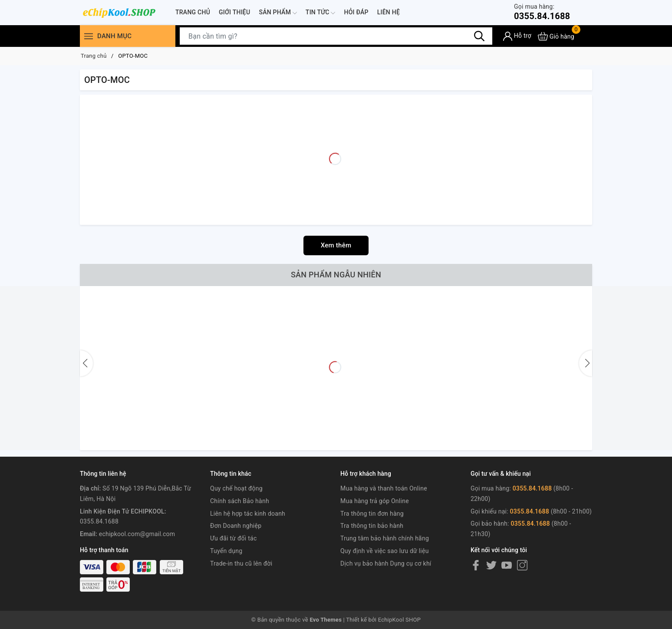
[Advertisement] (336, 160)
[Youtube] (507, 565)
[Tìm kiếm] (479, 36)
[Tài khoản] (517, 36)
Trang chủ (193, 12)
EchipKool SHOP (400, 620)
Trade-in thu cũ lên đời (241, 563)
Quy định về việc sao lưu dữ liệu (385, 551)
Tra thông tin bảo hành (372, 526)
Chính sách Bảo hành (240, 501)
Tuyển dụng (226, 551)
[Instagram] (522, 565)
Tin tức (321, 13)
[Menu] (89, 36)
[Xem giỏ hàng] (556, 36)
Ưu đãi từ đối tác (234, 538)
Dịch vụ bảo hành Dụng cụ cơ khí (386, 563)
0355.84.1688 (542, 12)
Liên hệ (389, 12)
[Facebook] (476, 565)
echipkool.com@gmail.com (137, 534)
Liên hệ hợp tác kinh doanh (248, 514)
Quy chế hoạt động (236, 488)
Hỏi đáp (356, 12)
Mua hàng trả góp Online (375, 501)
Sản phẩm (278, 13)
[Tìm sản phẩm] (336, 36)
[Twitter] (491, 565)
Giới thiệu (234, 12)
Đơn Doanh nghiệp (236, 526)
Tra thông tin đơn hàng (372, 514)
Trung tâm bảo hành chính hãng (385, 538)
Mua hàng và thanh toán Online (384, 488)
